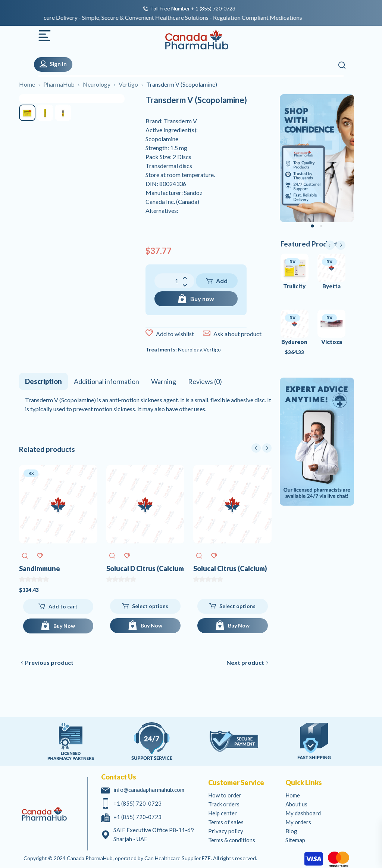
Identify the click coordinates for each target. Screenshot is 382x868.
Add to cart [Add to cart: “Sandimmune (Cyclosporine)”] (63, 606)
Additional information (107, 381)
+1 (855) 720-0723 (137, 803)
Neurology (97, 84)
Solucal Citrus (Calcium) (230, 568)
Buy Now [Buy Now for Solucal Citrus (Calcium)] (239, 625)
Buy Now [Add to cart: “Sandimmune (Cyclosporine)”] (64, 626)
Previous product (49, 662)
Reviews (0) (205, 381)
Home (27, 84)
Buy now (202, 299)
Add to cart (217, 283)
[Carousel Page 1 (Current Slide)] (312, 226)
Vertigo (128, 84)
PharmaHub (59, 84)
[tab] (43, 381)
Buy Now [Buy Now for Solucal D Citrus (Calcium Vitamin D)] (151, 625)
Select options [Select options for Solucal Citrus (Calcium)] (237, 606)
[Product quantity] (174, 281)
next (267, 448)
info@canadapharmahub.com (149, 790)
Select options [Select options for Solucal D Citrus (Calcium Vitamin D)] (150, 606)
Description (43, 381)
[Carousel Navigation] (262, 448)
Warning (164, 381)
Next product (245, 662)
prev (256, 448)
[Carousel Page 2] (321, 226)
